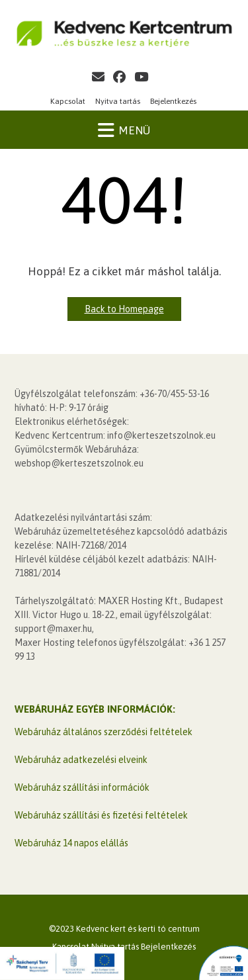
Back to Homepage (124, 309)
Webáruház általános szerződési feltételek (103, 732)
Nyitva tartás (118, 101)
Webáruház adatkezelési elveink (81, 760)
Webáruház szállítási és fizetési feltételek (101, 815)
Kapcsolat (68, 101)
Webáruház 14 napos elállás (71, 843)
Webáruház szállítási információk (82, 787)
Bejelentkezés (173, 101)
